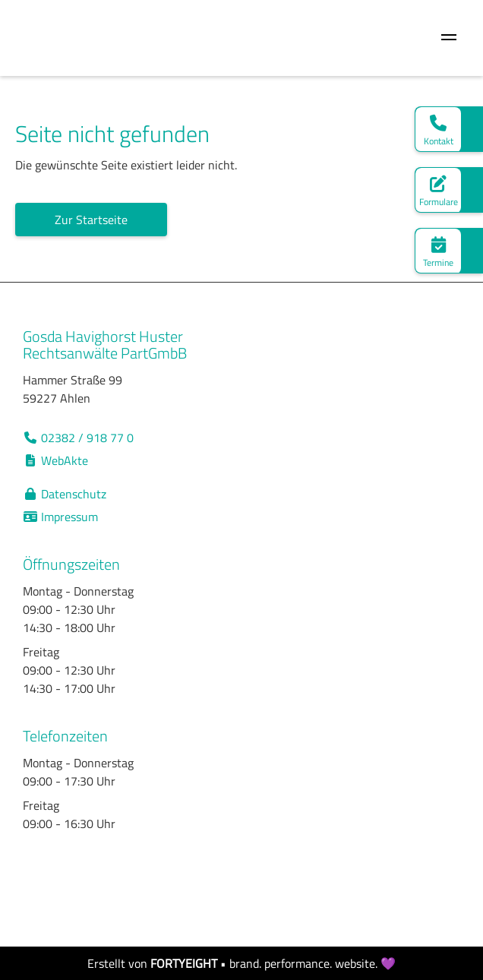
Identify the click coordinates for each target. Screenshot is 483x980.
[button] (449, 38)
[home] (19, 38)
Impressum (60, 517)
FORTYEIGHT (184, 963)
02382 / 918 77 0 (78, 438)
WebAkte (55, 460)
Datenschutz (65, 494)
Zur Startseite (91, 220)
